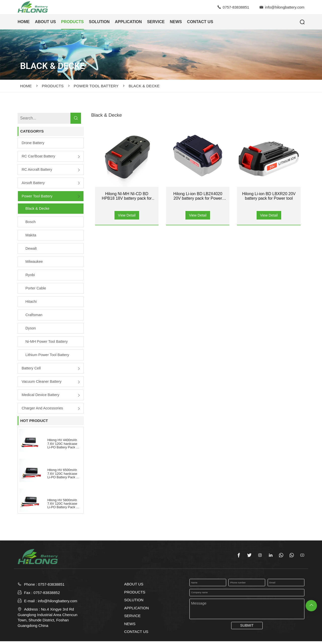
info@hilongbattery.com (285, 7)
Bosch (31, 223)
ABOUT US (46, 22)
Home (26, 86)
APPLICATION (128, 22)
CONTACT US (200, 22)
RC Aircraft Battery (37, 170)
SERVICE (156, 22)
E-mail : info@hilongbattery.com (47, 603)
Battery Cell (31, 370)
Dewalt (31, 249)
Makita (31, 236)
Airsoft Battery (33, 183)
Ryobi (30, 276)
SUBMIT (247, 628)
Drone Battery (33, 143)
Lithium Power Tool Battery (48, 357)
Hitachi (31, 303)
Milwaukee (34, 263)
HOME (24, 22)
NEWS (176, 22)
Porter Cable (36, 290)
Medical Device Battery (41, 397)
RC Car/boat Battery (39, 156)
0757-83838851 (236, 7)
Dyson (31, 330)
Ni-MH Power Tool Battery (47, 343)
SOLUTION (99, 22)
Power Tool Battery (96, 86)
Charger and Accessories (43, 411)
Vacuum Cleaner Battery (42, 384)
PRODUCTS (72, 22)
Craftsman (34, 317)
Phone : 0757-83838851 (44, 587)
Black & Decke (144, 86)
